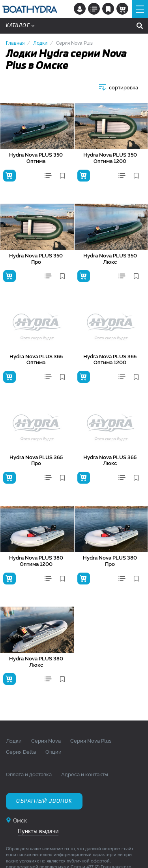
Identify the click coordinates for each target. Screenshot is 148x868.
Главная (15, 43)
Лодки (40, 43)
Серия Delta (21, 751)
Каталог (20, 26)
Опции (53, 751)
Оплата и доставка (29, 774)
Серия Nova (46, 740)
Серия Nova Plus (91, 740)
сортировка (124, 87)
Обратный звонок (44, 801)
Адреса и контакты (85, 774)
